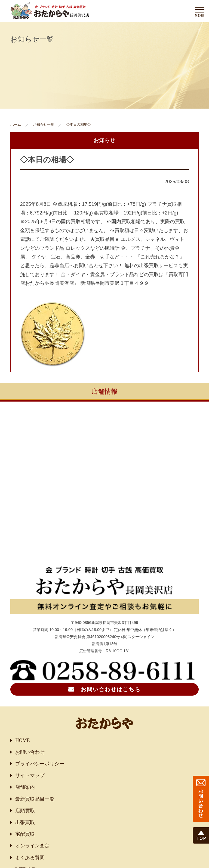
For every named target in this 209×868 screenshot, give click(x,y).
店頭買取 (25, 811)
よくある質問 (30, 858)
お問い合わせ (30, 752)
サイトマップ (30, 775)
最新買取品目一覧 (35, 799)
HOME (22, 740)
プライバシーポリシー (40, 764)
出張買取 (25, 822)
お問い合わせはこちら (111, 689)
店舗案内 (25, 787)
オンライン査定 (32, 846)
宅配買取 (25, 834)
